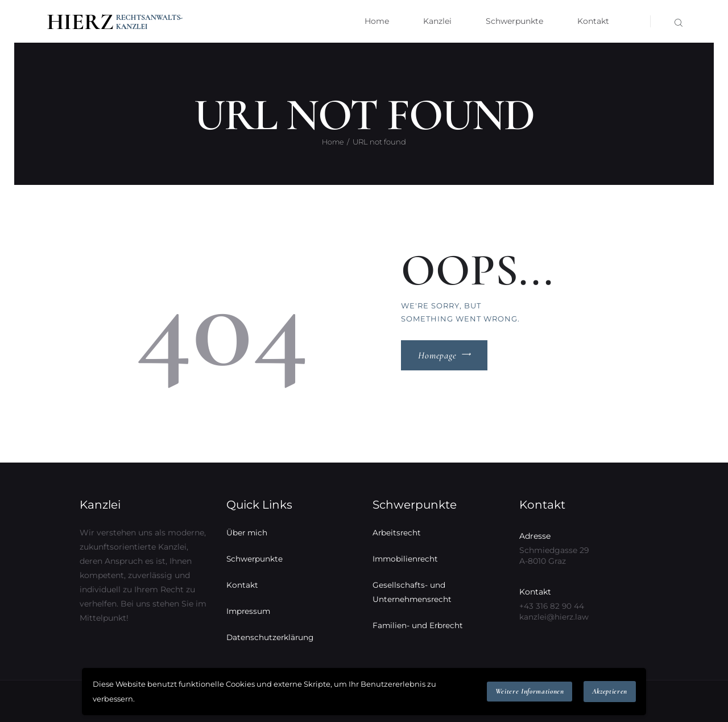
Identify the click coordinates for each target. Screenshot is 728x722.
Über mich (247, 533)
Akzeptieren (610, 691)
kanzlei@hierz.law (554, 617)
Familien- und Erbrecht (419, 625)
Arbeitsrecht (397, 533)
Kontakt (242, 585)
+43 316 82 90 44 (552, 606)
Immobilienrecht (406, 559)
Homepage (437, 356)
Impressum (249, 611)
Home (333, 142)
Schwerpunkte (255, 559)
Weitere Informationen (530, 691)
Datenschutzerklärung (271, 637)
